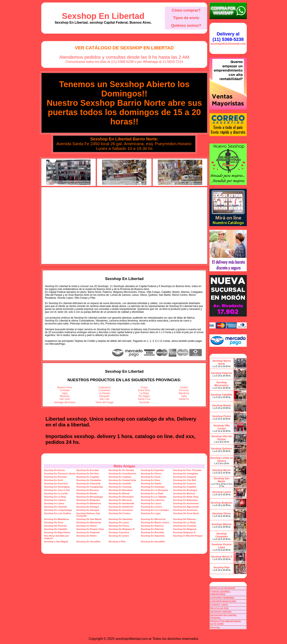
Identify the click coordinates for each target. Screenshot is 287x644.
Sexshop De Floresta (55, 526)
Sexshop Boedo (222, 405)
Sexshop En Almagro (88, 507)
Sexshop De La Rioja (184, 522)
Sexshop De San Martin (89, 519)
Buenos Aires (65, 387)
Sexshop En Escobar (88, 470)
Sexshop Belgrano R (184, 532)
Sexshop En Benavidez (121, 497)
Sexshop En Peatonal (88, 532)
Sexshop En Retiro (86, 536)
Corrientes (104, 390)
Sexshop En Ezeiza (54, 470)
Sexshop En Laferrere (153, 500)
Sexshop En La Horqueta (154, 490)
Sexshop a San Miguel (56, 542)
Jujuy (65, 393)
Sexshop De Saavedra (121, 519)
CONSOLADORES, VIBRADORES (220, 593)
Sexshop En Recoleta (152, 532)
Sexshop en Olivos (86, 526)
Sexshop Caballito (221, 395)
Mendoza (184, 393)
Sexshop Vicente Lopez (222, 546)
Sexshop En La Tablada (154, 497)
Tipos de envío (186, 18)
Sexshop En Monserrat (153, 519)
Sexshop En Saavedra (153, 536)
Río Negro (144, 396)
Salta (184, 396)
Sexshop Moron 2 (221, 557)
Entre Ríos (144, 390)
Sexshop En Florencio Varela (60, 474)
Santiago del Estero (65, 402)
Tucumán (144, 402)
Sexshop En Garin (151, 477)
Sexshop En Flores (151, 474)
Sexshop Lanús (222, 492)
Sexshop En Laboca (55, 500)
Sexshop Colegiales (221, 535)
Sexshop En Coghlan (88, 477)
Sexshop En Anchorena (186, 503)
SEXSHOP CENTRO (221, 612)
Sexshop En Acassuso (121, 510)
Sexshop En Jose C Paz (57, 490)
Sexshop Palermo (222, 373)
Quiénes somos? (186, 26)
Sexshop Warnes (221, 524)
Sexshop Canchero (119, 532)
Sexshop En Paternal (152, 529)
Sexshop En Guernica (56, 483)
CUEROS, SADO (219, 605)
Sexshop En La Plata (152, 493)
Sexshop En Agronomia (186, 507)
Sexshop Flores (222, 416)
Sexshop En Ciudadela (89, 480)
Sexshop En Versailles (88, 542)
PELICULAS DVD (220, 608)
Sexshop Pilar (222, 567)
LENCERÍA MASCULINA (223, 601)
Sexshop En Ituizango (153, 487)
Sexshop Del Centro (120, 513)
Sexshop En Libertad (103, 16)
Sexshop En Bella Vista (186, 497)
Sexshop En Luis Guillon (57, 513)
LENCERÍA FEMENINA (222, 598)
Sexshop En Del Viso (88, 474)
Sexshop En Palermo (152, 526)
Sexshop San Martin (222, 480)
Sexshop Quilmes (222, 449)
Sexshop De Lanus (119, 522)
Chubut (184, 387)
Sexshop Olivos (221, 514)
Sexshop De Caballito (56, 529)
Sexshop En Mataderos (57, 519)
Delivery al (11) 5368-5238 (228, 37)
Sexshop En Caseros (184, 483)
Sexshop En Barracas (120, 500)
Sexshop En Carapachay (90, 487)
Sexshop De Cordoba (185, 526)
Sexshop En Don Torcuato (187, 470)
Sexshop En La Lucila (56, 493)
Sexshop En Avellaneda (121, 503)
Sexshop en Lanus (54, 503)
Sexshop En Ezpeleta (152, 470)
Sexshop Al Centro (119, 536)
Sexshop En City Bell (185, 480)
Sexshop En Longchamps (58, 510)
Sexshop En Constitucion (122, 474)
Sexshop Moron (221, 470)
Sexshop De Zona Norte (186, 513)
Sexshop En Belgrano (88, 500)
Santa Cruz (144, 399)
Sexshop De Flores (119, 526)
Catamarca (104, 387)
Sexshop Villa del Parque (221, 438)
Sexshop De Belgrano (185, 529)
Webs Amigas (124, 466)
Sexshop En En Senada (121, 470)
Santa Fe (184, 399)
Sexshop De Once (54, 522)
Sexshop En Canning (120, 487)
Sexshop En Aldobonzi (121, 507)
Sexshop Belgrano (222, 503)
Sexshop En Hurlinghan (57, 487)
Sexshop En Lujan (151, 513)
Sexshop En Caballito (185, 487)
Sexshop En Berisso (184, 493)
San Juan (65, 399)
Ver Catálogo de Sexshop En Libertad (124, 48)
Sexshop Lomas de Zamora (222, 459)
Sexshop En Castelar (120, 483)
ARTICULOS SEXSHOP (223, 588)
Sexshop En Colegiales (186, 474)
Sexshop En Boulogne (185, 490)
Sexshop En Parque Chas (90, 529)
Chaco (144, 387)
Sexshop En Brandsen (121, 490)
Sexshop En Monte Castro (155, 522)
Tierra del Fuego (105, 402)
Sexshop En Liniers (151, 507)
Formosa (184, 390)
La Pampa (104, 393)
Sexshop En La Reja (55, 497)
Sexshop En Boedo (87, 493)
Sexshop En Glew (150, 480)
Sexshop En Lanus (151, 503)
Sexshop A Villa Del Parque (188, 536)
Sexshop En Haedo (151, 483)
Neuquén (104, 396)
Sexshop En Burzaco (88, 490)
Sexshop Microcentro (222, 384)
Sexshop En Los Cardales (155, 510)
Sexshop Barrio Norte (222, 362)
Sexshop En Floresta (55, 477)
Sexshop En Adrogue (88, 510)
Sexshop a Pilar (117, 542)
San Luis (104, 399)
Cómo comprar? (186, 10)
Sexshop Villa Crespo (222, 427)
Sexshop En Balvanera (185, 500)
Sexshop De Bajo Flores (57, 532)
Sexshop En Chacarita (88, 483)
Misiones (65, 396)
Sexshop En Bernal (119, 493)
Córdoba (65, 390)
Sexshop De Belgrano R (122, 529)
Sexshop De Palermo (184, 519)
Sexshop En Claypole (185, 477)
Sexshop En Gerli (53, 480)
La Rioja (144, 393)
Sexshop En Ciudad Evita (122, 480)
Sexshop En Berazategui (90, 497)
